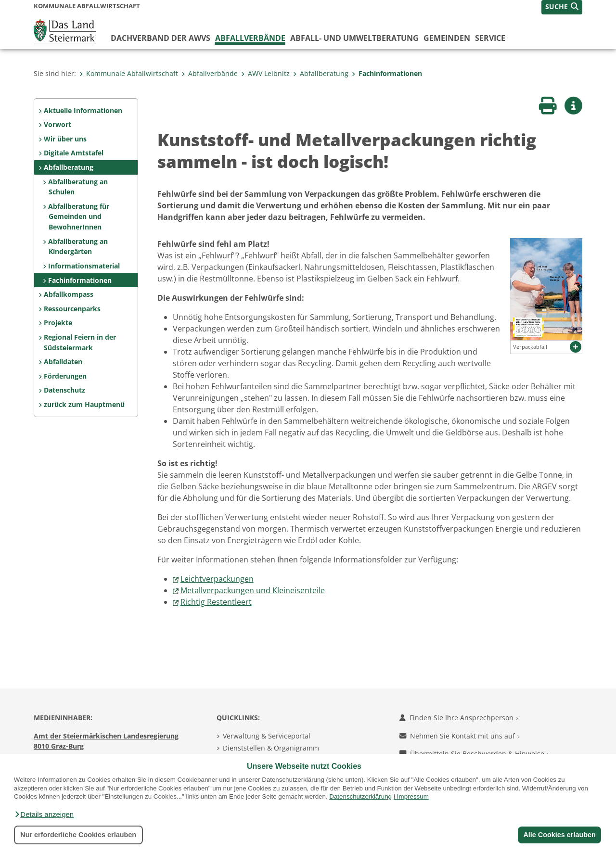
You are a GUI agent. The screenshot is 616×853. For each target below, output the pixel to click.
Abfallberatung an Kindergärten (78, 247)
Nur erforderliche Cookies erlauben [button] (78, 835)
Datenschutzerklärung (360, 796)
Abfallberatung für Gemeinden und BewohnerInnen (79, 216)
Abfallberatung (321, 73)
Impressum (413, 796)
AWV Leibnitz (265, 73)
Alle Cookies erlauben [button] (559, 835)
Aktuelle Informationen (83, 110)
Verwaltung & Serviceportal (267, 736)
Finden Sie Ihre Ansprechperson (459, 718)
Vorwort (58, 124)
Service (490, 38)
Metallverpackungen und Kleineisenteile (253, 590)
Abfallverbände (250, 38)
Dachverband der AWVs (160, 38)
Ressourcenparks (72, 309)
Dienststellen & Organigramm (271, 748)
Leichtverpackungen (217, 579)
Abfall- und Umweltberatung (354, 38)
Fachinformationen (387, 73)
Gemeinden (447, 38)
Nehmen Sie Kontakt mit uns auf (460, 736)
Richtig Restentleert (216, 602)
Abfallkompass (69, 294)
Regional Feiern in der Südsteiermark (80, 342)
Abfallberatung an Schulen (78, 187)
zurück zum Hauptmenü (84, 404)
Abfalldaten (63, 362)
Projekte (58, 323)
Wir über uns (65, 139)
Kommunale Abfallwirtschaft (129, 73)
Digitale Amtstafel (74, 153)
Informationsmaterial (84, 266)
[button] (44, 815)
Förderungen (65, 376)
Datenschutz (64, 390)
